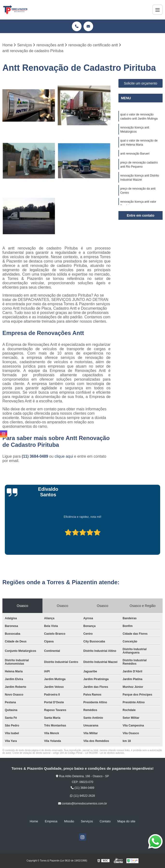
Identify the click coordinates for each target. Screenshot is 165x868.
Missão (69, 822)
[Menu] (158, 10)
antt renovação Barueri (135, 155)
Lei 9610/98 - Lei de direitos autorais (104, 753)
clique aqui (64, 457)
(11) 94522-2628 (82, 796)
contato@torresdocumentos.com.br (83, 804)
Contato (105, 822)
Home (34, 822)
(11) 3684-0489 (35, 457)
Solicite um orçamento (141, 84)
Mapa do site (126, 822)
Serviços (87, 822)
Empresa (51, 822)
